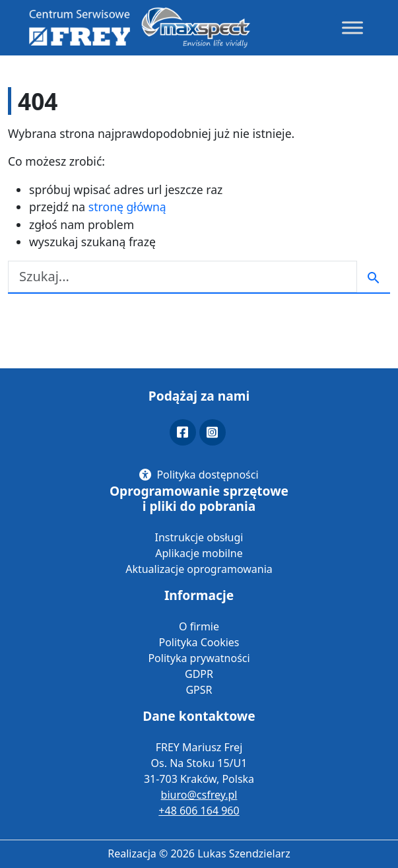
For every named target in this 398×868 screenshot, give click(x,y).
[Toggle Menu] (352, 27)
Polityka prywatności (199, 658)
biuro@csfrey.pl (199, 795)
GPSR (199, 690)
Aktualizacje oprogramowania (199, 569)
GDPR (199, 674)
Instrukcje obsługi (199, 537)
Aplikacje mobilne (199, 553)
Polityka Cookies (199, 642)
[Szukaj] (182, 277)
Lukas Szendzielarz (244, 853)
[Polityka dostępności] (199, 475)
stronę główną (127, 207)
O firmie (199, 626)
